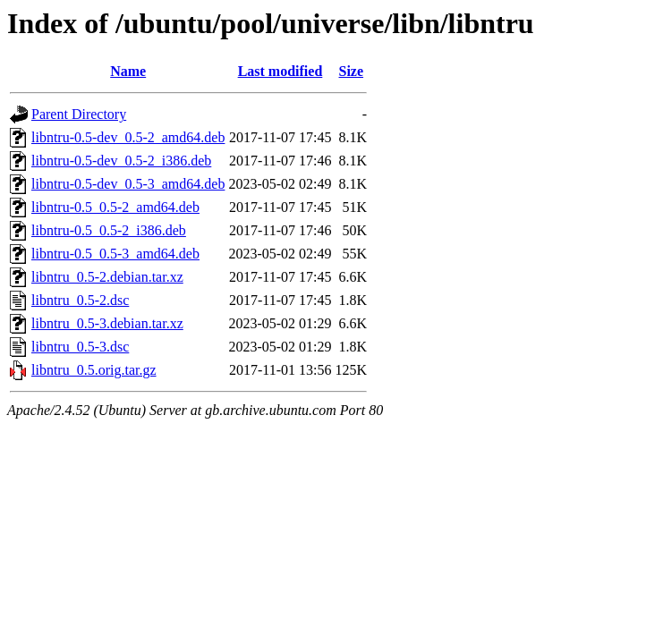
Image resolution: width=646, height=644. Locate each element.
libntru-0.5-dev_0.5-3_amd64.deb (128, 184)
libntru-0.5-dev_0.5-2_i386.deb (121, 161)
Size (352, 71)
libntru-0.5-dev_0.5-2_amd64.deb (128, 137)
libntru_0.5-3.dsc (80, 347)
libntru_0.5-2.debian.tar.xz (107, 277)
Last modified (280, 71)
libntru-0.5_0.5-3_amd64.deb (115, 254)
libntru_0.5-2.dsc (80, 300)
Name (128, 71)
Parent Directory (79, 114)
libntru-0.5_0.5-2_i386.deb (109, 230)
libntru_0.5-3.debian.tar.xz (107, 323)
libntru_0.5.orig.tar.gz (94, 370)
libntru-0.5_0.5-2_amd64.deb (115, 207)
